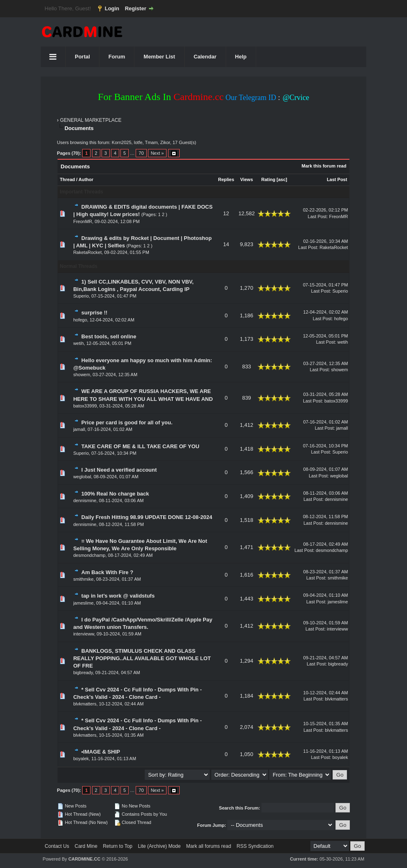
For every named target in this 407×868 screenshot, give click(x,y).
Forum (117, 57)
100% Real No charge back (115, 494)
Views (246, 179)
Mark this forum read (324, 166)
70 (141, 153)
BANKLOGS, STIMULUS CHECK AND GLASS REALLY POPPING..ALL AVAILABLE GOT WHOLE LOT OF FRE (142, 658)
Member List (159, 57)
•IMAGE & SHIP (101, 752)
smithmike (83, 579)
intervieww (84, 634)
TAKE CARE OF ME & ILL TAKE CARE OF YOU (140, 446)
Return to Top (118, 846)
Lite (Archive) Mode (159, 846)
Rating (268, 179)
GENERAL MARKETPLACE (91, 120)
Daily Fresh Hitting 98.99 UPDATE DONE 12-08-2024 (147, 517)
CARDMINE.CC (84, 859)
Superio (81, 296)
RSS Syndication (255, 846)
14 (226, 244)
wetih (79, 343)
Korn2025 (122, 142)
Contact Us (57, 846)
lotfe (138, 142)
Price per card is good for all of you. (127, 422)
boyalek (81, 759)
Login (112, 8)
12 (226, 213)
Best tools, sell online (109, 336)
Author (86, 179)
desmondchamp (89, 555)
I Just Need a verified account (119, 470)
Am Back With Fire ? (107, 572)
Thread (68, 179)
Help (241, 57)
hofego (80, 320)
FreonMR (83, 221)
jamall (79, 429)
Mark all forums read (209, 846)
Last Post (337, 179)
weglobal (82, 477)
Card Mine (86, 846)
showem (82, 375)
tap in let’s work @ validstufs (118, 596)
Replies (226, 179)
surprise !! (95, 313)
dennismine (85, 500)
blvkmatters (85, 704)
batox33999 (85, 406)
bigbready (83, 673)
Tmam (151, 142)
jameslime (83, 603)
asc (282, 179)
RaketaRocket (87, 252)
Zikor (165, 142)
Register (136, 8)
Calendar (205, 57)
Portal (82, 57)
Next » (157, 153)
